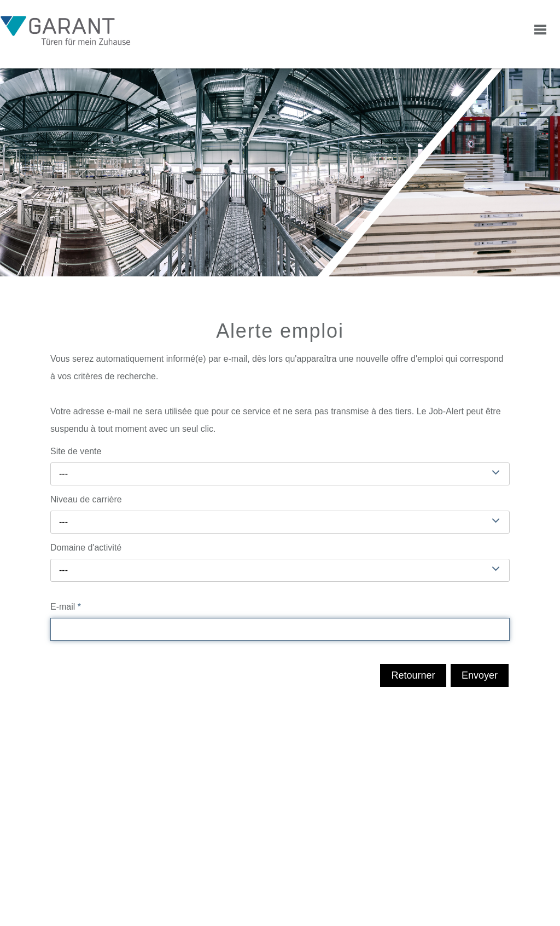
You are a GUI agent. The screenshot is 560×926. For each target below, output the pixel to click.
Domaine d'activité (86, 548)
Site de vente (76, 451)
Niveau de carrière (86, 499)
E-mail (66, 607)
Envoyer (480, 675)
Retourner (413, 675)
